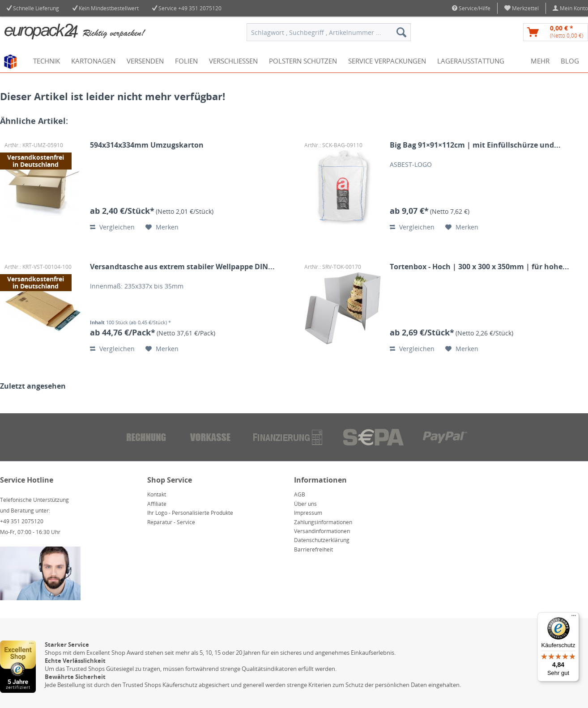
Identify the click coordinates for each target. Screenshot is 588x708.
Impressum (308, 513)
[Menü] (574, 618)
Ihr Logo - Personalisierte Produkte (190, 513)
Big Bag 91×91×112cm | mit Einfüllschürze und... (475, 145)
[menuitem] (522, 8)
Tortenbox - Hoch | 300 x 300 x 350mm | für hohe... (479, 267)
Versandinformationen (322, 531)
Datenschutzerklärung (322, 540)
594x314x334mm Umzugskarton (147, 145)
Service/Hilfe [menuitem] (471, 8)
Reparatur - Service (171, 522)
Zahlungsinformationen (323, 522)
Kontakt (157, 494)
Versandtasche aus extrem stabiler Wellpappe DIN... (182, 267)
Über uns (305, 504)
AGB (300, 494)
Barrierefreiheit (313, 549)
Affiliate (157, 504)
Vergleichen (112, 227)
